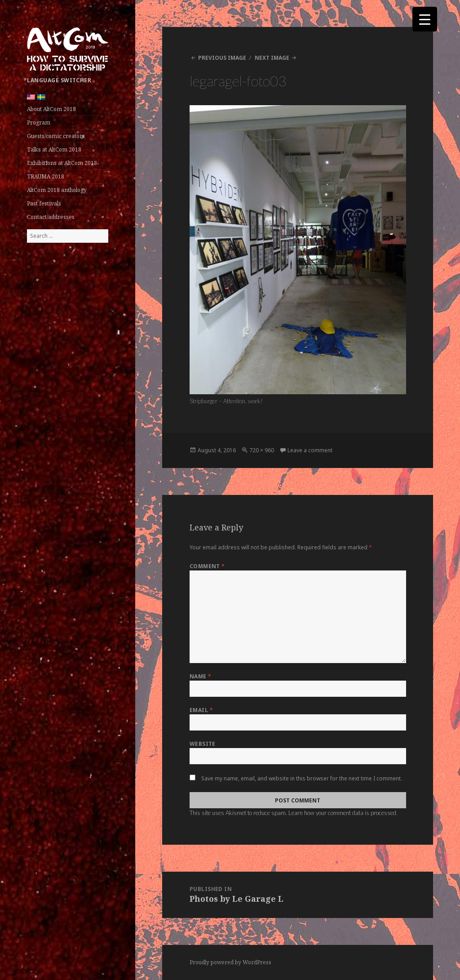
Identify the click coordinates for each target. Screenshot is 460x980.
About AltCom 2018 (51, 109)
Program (39, 122)
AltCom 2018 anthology (57, 190)
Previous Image (222, 58)
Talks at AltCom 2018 (54, 149)
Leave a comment (310, 450)
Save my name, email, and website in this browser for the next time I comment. (302, 778)
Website (203, 744)
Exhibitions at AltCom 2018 (62, 163)
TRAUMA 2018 (46, 176)
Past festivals (44, 203)
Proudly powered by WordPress (230, 962)
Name (201, 676)
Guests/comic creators (56, 136)
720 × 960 (262, 450)
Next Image (272, 58)
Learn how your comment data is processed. (343, 813)
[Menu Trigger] (425, 19)
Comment (207, 566)
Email (201, 710)
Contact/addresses (51, 217)
